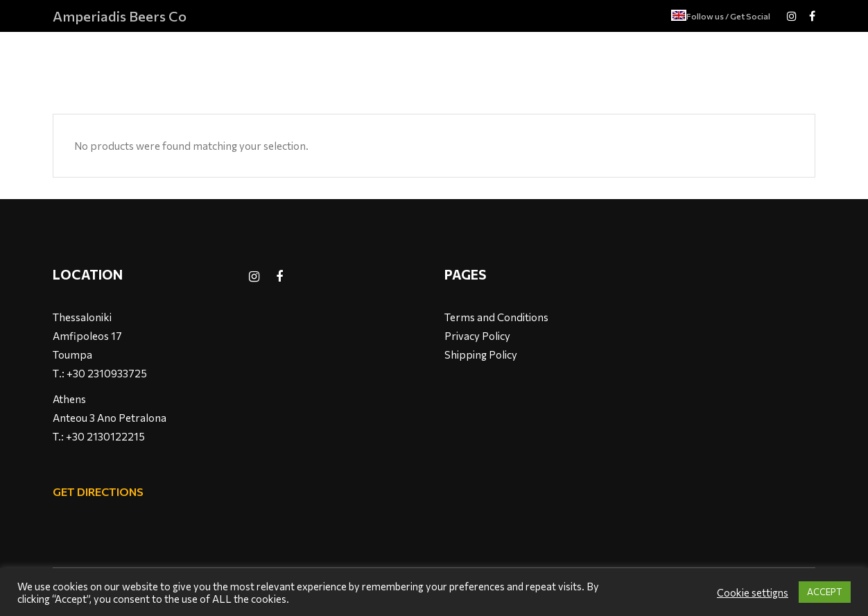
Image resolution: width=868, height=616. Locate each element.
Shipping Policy (481, 354)
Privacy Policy (477, 336)
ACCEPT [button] (825, 592)
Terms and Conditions (496, 317)
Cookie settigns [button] (753, 592)
